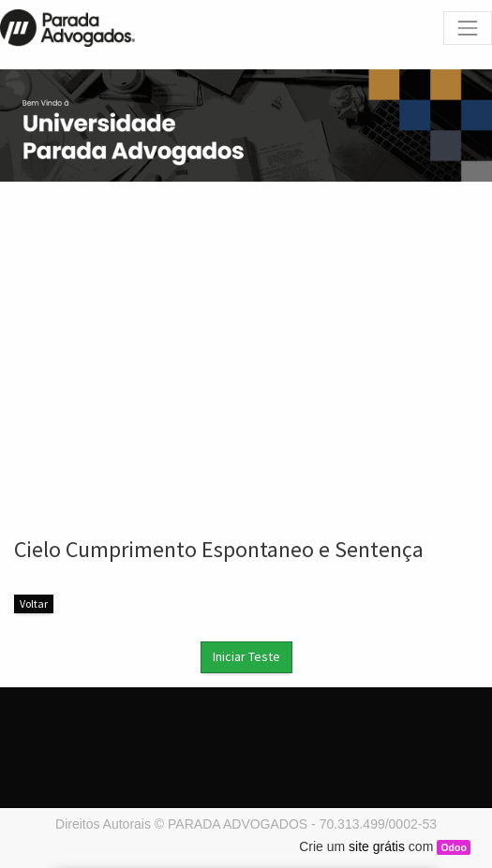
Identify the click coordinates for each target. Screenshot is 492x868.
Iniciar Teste (246, 656)
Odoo (453, 847)
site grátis (377, 846)
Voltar (34, 603)
